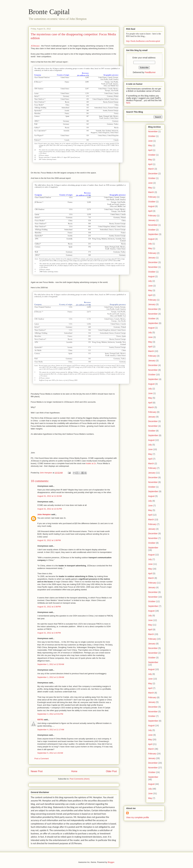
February (152, 197)
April (150, 150)
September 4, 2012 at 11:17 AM (51, 730)
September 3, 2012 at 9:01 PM (50, 714)
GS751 (40, 720)
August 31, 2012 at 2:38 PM (49, 607)
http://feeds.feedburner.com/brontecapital (143, 41)
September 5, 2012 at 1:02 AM (50, 753)
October (152, 136)
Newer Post (37, 771)
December (153, 174)
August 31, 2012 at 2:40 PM (49, 633)
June (150, 141)
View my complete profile (138, 817)
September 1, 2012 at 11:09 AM (51, 677)
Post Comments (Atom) (80, 779)
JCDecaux (35, 46)
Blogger (111, 862)
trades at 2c (91, 463)
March (151, 169)
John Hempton (44, 514)
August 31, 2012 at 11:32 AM (50, 496)
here (128, 103)
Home (74, 771)
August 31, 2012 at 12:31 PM (50, 509)
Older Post (111, 771)
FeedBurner (150, 72)
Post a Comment (42, 759)
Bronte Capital (49, 12)
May (150, 145)
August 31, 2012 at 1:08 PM (49, 540)
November (153, 131)
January (152, 220)
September (153, 234)
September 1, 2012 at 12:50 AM (51, 664)
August (151, 206)
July (150, 244)
